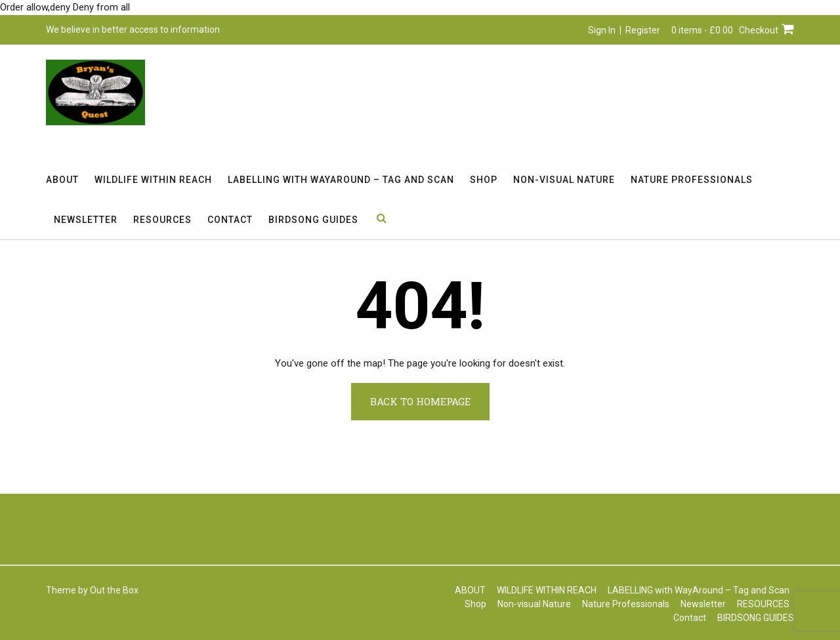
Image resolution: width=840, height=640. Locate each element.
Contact (230, 220)
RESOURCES (162, 220)
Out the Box (114, 590)
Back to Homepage (420, 401)
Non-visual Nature (564, 180)
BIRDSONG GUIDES (313, 220)
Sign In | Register (624, 30)
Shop (484, 180)
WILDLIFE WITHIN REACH (153, 180)
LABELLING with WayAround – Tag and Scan (341, 180)
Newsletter (86, 220)
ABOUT (62, 180)
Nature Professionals (692, 180)
